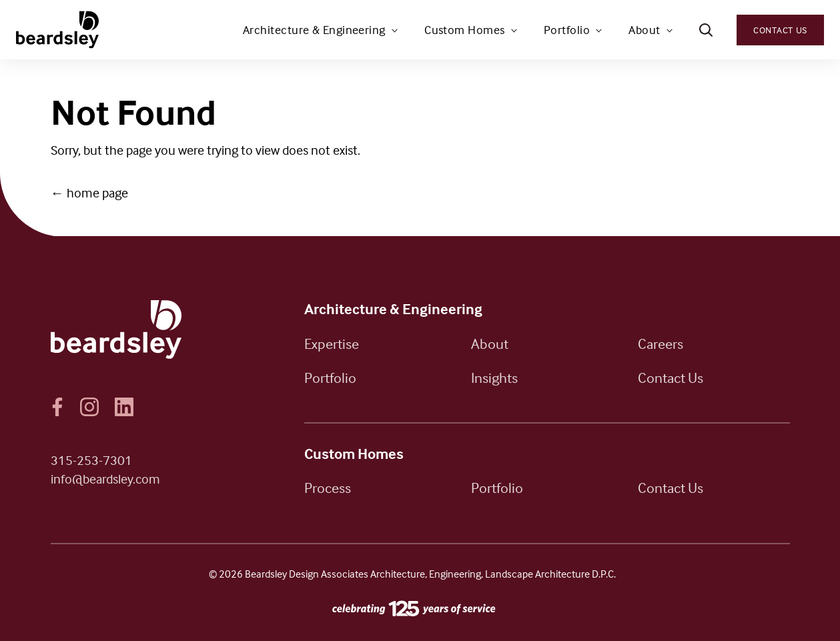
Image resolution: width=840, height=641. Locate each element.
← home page (89, 192)
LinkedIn (124, 407)
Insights (494, 378)
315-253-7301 (91, 460)
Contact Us (780, 30)
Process (328, 488)
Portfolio (567, 30)
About (644, 30)
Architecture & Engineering (314, 30)
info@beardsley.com (105, 479)
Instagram (89, 407)
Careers (661, 344)
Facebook (57, 407)
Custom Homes (464, 30)
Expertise (332, 344)
